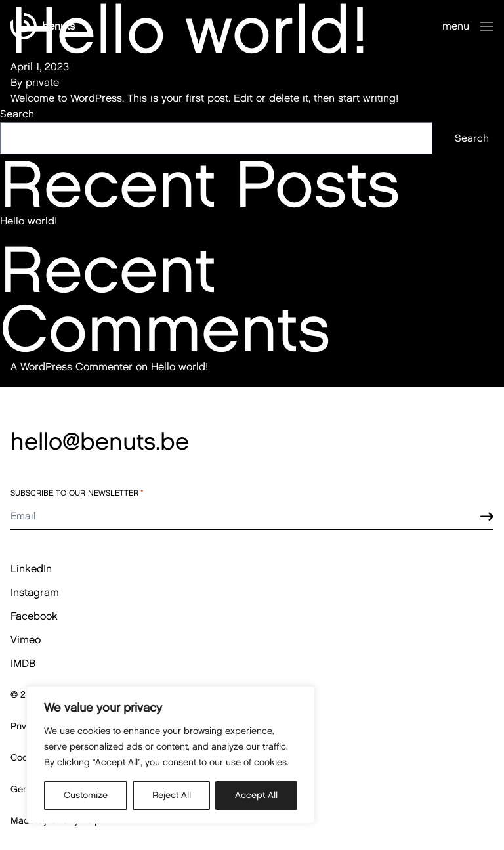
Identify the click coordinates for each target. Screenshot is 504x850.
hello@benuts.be (100, 441)
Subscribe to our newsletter (77, 493)
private (42, 82)
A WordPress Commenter (72, 367)
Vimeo (26, 640)
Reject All (172, 795)
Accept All (256, 795)
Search (17, 114)
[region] (171, 755)
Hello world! (29, 221)
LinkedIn (31, 569)
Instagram (35, 592)
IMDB (23, 663)
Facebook (34, 616)
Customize (86, 795)
